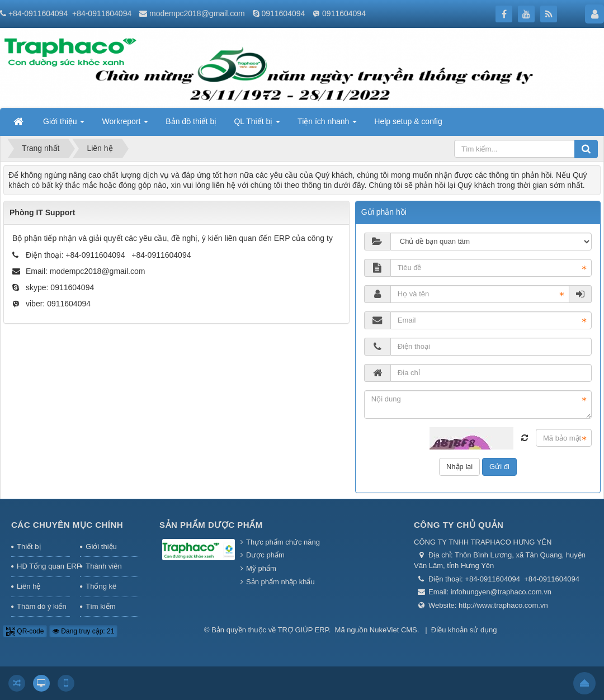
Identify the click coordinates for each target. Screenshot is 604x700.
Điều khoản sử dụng (464, 630)
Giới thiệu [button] (64, 125)
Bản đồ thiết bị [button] (191, 121)
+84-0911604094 (38, 13)
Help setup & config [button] (408, 121)
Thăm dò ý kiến (42, 606)
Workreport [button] (125, 125)
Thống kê (101, 586)
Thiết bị (29, 547)
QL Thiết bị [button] (257, 125)
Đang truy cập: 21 (83, 631)
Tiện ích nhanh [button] (327, 125)
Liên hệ (29, 586)
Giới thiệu (101, 547)
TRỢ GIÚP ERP (303, 630)
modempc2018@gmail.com (197, 13)
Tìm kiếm (100, 606)
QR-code (25, 631)
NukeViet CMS (393, 630)
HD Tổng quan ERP (43, 566)
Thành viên (103, 566)
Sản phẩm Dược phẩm (211, 525)
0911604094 (283, 13)
